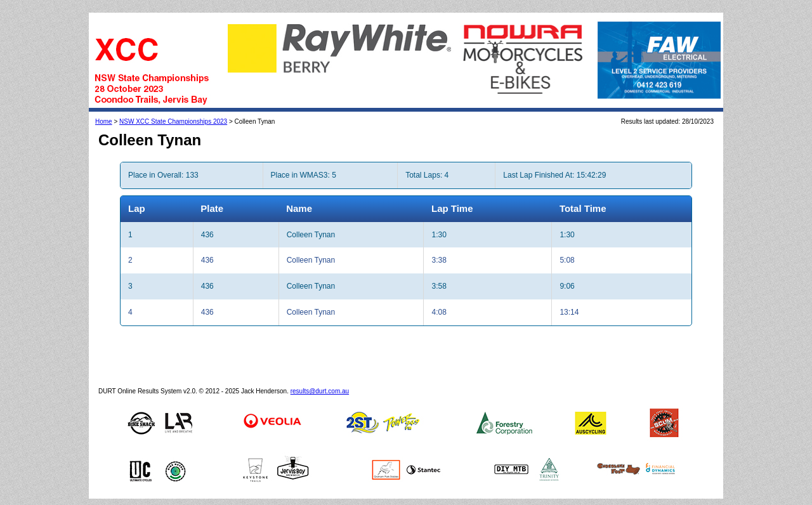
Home (104, 121)
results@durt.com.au (320, 391)
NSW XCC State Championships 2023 (173, 121)
